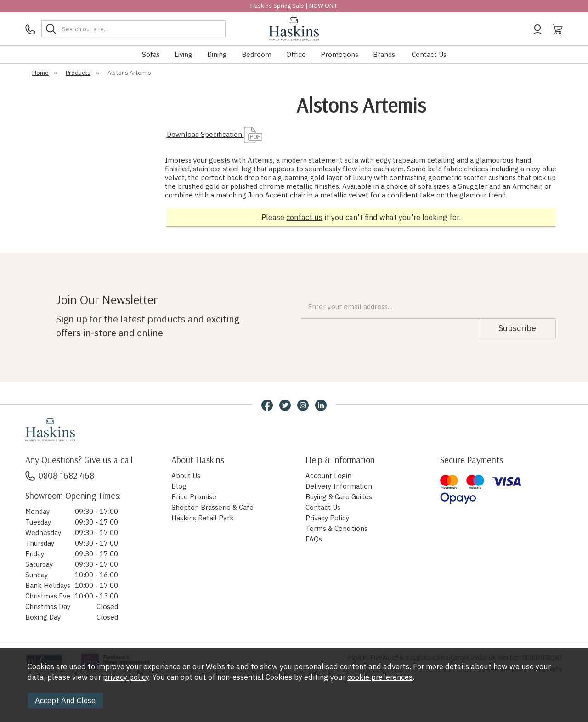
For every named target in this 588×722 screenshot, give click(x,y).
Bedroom (257, 54)
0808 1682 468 (60, 475)
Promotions (339, 54)
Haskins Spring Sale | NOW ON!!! (294, 6)
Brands (384, 54)
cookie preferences (380, 677)
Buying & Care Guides (339, 497)
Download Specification (215, 134)
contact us (304, 217)
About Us (186, 476)
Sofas (151, 54)
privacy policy (126, 677)
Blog (179, 486)
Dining (217, 54)
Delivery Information (339, 486)
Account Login (328, 476)
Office (296, 54)
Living (184, 54)
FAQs (314, 539)
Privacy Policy (327, 518)
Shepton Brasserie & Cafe (212, 507)
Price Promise (194, 497)
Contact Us (429, 54)
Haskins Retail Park (203, 518)
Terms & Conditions (336, 528)
